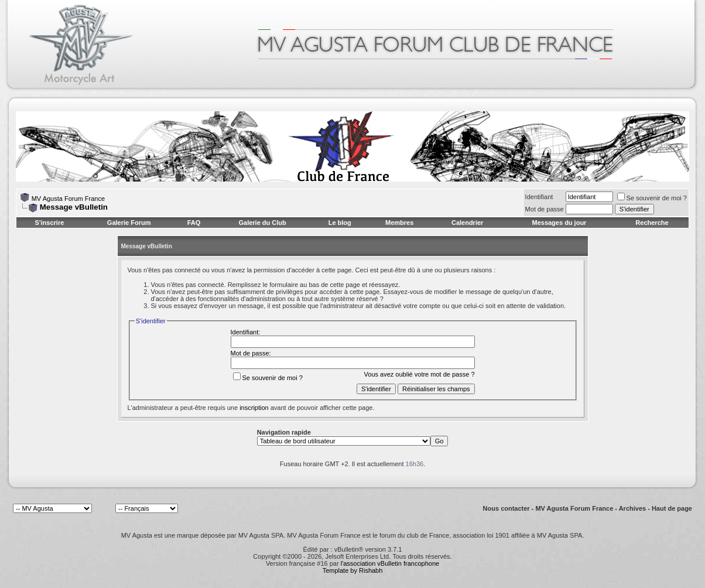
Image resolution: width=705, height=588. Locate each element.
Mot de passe (545, 209)
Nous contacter (506, 508)
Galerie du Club (262, 223)
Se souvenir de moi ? (652, 198)
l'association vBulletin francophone (390, 563)
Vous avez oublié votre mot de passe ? (420, 374)
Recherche (652, 223)
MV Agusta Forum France (68, 199)
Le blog (340, 223)
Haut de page (672, 508)
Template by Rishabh (353, 570)
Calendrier (467, 223)
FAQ (194, 223)
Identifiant (539, 197)
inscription (254, 408)
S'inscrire (50, 223)
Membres (399, 223)
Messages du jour (559, 223)
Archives (632, 508)
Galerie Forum (129, 223)
